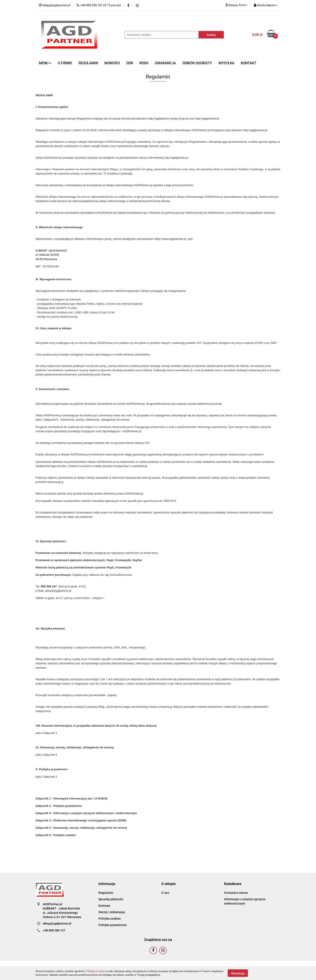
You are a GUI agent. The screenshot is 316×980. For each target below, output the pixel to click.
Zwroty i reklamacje (112, 912)
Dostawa (104, 906)
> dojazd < (98, 598)
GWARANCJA (165, 63)
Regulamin (106, 893)
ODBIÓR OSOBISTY (197, 63)
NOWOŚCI (112, 63)
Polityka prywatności (113, 925)
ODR (130, 63)
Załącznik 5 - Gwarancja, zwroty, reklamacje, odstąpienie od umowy (87, 420)
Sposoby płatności (111, 899)
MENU (45, 63)
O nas (165, 893)
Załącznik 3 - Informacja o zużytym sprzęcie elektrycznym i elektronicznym (86, 813)
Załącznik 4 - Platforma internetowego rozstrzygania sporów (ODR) (81, 820)
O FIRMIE (65, 63)
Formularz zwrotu (236, 893)
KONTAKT (249, 63)
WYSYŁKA (226, 63)
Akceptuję (238, 973)
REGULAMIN (88, 63)
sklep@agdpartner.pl (57, 923)
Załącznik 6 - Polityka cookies (56, 835)
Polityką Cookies (96, 971)
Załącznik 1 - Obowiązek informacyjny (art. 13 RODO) (72, 799)
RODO (144, 63)
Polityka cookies (110, 919)
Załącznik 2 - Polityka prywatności (59, 806)
